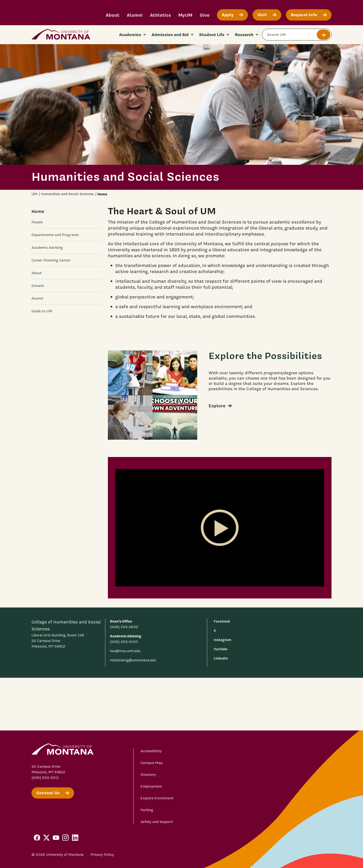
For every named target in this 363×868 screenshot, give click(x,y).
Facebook (222, 621)
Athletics (160, 15)
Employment (151, 786)
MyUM (185, 15)
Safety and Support (157, 822)
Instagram (222, 640)
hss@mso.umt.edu (125, 651)
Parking (147, 810)
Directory (148, 775)
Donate (38, 286)
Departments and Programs (55, 235)
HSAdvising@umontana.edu (133, 660)
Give (205, 15)
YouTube (221, 649)
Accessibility (151, 751)
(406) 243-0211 (45, 778)
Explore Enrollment (157, 798)
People (37, 222)
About (113, 15)
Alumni (135, 15)
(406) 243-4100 (124, 642)
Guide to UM (42, 311)
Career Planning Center (51, 260)
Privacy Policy (102, 855)
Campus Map (152, 763)
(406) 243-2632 (124, 627)
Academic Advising (47, 248)
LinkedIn (221, 658)
